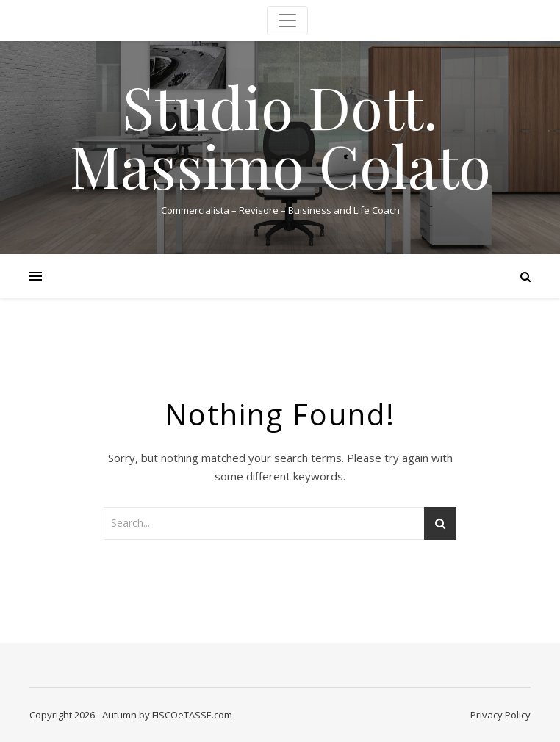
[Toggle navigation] (287, 21)
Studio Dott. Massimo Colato (280, 135)
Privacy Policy (500, 715)
